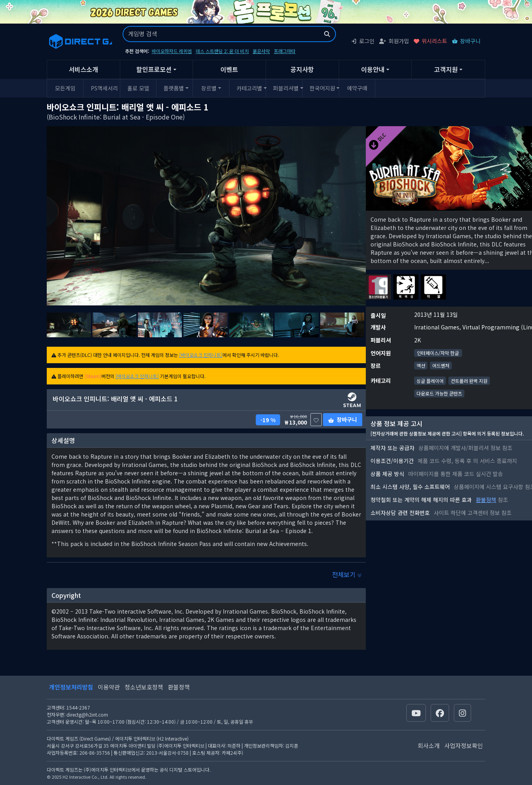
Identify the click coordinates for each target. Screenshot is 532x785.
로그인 (363, 41)
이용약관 (109, 687)
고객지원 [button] (446, 69)
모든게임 (65, 88)
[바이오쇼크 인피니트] (201, 355)
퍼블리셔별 (286, 88)
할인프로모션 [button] (154, 69)
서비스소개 (83, 69)
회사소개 (429, 745)
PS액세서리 (104, 88)
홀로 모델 (138, 88)
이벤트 (229, 69)
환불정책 (486, 500)
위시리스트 (430, 41)
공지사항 (302, 69)
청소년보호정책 (144, 687)
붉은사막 (261, 51)
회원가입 (394, 41)
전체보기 (347, 574)
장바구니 (466, 41)
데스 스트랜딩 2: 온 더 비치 (222, 51)
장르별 (209, 88)
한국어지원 (322, 88)
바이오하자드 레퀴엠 (172, 51)
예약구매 (357, 88)
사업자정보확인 (464, 745)
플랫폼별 (174, 88)
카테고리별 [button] (249, 88)
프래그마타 (285, 51)
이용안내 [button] (373, 69)
